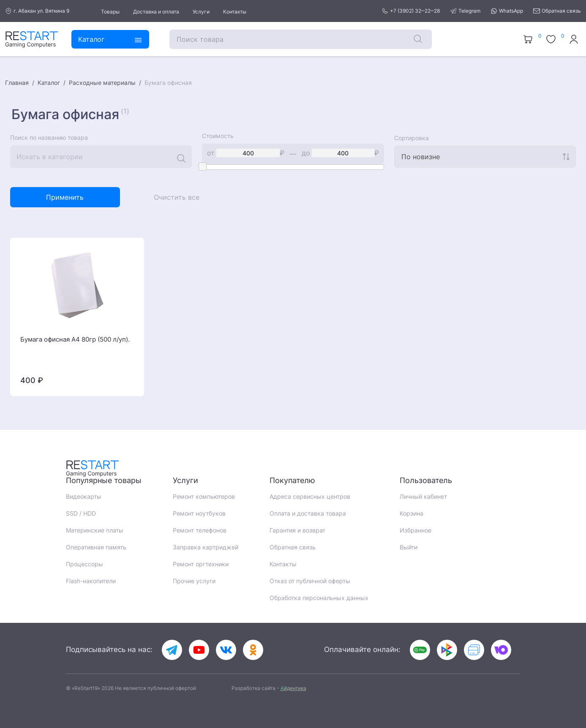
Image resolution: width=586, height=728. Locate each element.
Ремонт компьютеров (204, 496)
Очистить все (177, 197)
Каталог (49, 83)
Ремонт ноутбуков (199, 513)
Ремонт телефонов (200, 530)
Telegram (465, 11)
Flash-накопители (91, 581)
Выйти (409, 547)
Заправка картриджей (206, 547)
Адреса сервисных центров (310, 496)
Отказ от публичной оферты (310, 581)
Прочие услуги (194, 581)
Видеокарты (84, 496)
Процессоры (84, 564)
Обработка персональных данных (319, 598)
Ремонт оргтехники (201, 564)
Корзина (412, 513)
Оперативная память (96, 547)
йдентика (293, 688)
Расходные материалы (102, 83)
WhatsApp (507, 11)
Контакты (235, 12)
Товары (110, 12)
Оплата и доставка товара (308, 513)
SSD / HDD (81, 513)
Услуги (201, 12)
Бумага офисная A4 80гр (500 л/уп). (75, 339)
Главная (17, 83)
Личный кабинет (423, 496)
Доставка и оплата (156, 12)
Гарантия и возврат (297, 530)
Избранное (416, 530)
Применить (65, 197)
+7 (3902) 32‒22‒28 (411, 11)
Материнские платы (95, 530)
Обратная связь (557, 11)
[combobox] (485, 157)
